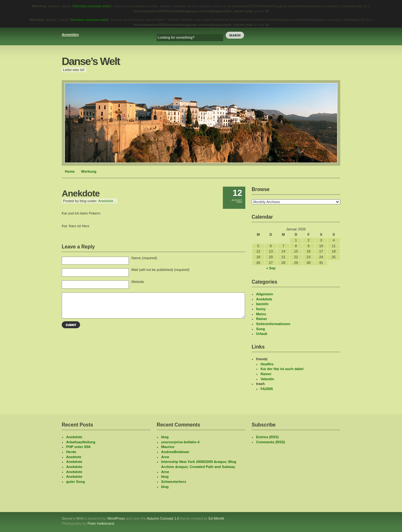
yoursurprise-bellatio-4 (180, 442)
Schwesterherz (174, 482)
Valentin (267, 379)
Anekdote (106, 201)
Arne (165, 457)
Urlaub (262, 334)
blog (165, 437)
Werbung (89, 171)
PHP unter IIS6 (78, 447)
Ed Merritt (216, 518)
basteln (262, 304)
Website (138, 282)
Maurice (168, 447)
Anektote (74, 457)
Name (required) (144, 258)
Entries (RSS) (267, 437)
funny (261, 309)
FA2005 (267, 389)
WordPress (116, 518)
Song (261, 329)
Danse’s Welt (91, 61)
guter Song (75, 482)
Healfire (267, 364)
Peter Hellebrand (101, 523)
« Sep (271, 268)
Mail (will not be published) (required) (160, 270)
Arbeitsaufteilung (81, 442)
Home (70, 171)
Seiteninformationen (273, 324)
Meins (261, 314)
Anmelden (70, 35)
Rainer (262, 319)
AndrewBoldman (175, 452)
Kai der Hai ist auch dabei (282, 369)
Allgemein (264, 294)
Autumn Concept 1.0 (163, 518)
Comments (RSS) (270, 442)
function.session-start (92, 6)
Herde (71, 452)
